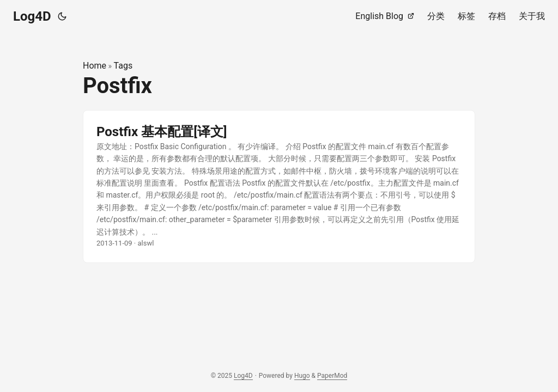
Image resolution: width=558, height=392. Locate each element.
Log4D (32, 16)
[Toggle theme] (62, 16)
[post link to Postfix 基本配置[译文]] (279, 186)
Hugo (302, 376)
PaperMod (332, 376)
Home (95, 66)
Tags (123, 66)
